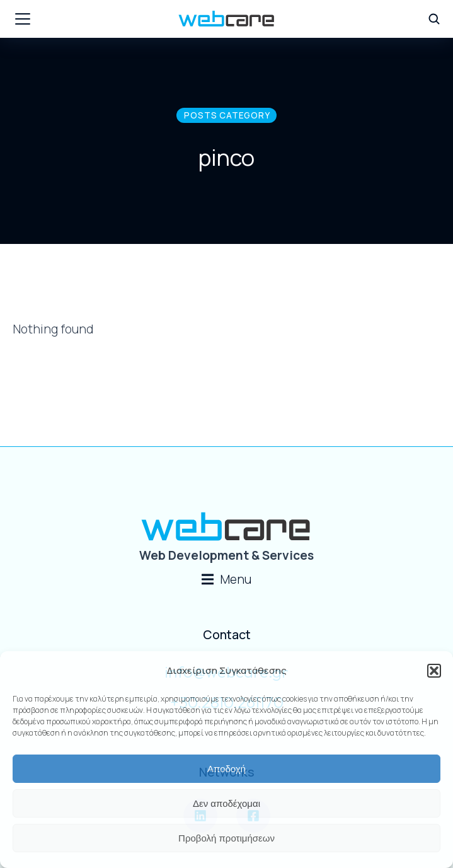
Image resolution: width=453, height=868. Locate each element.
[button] (434, 671)
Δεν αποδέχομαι (227, 803)
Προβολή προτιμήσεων (227, 838)
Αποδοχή (227, 769)
